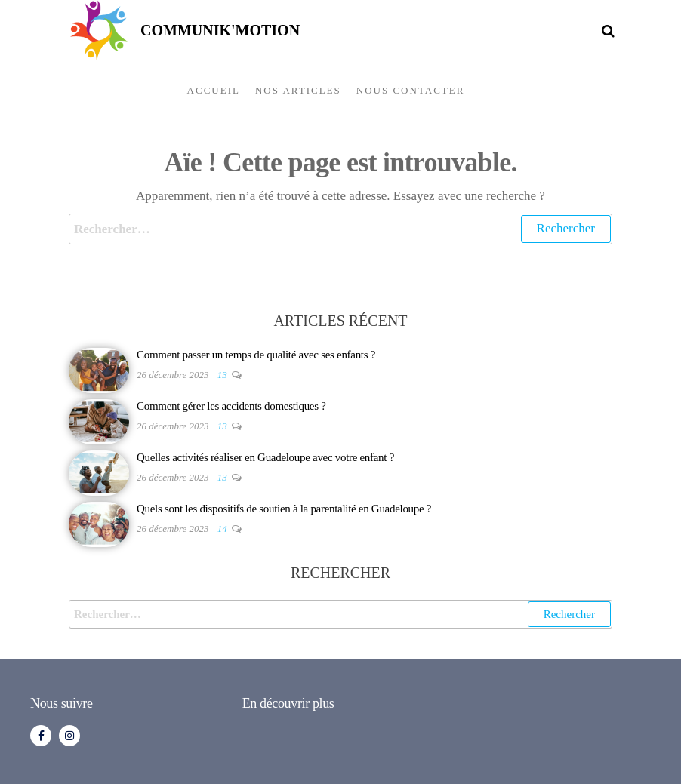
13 (223, 375)
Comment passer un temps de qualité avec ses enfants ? (256, 355)
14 (223, 529)
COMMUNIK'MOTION (220, 30)
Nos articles (298, 90)
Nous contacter (411, 90)
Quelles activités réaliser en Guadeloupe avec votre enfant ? (265, 457)
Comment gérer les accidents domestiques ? (231, 406)
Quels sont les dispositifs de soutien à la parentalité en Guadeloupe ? (284, 509)
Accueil (214, 90)
